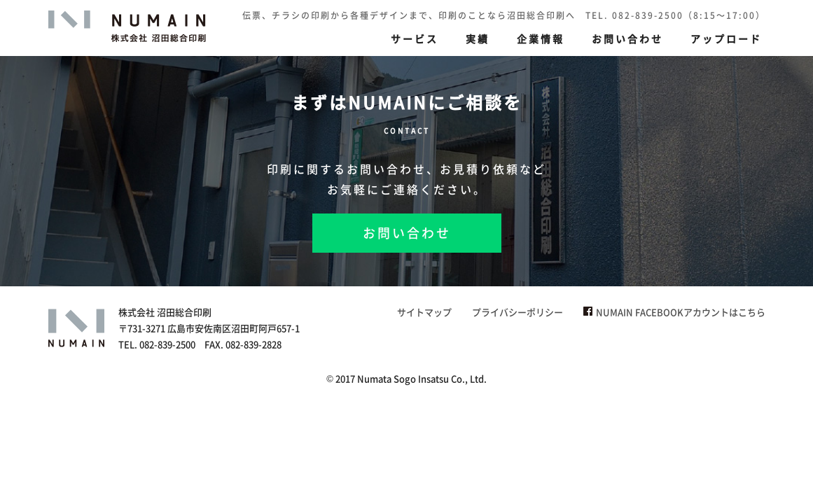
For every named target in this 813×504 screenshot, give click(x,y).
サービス (415, 38)
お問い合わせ (627, 38)
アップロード (726, 38)
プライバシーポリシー (517, 312)
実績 (478, 38)
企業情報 (541, 38)
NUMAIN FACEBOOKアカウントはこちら (674, 312)
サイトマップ (424, 312)
